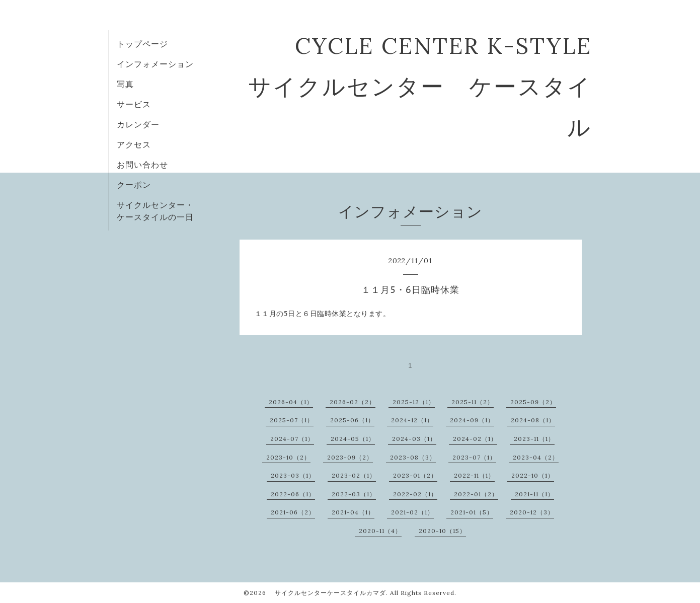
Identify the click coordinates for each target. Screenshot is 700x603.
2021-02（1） (412, 512)
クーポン (134, 185)
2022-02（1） (415, 494)
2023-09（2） (350, 457)
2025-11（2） (473, 402)
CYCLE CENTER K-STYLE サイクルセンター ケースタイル (432, 86)
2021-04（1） (353, 512)
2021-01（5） (472, 512)
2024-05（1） (353, 439)
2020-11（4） (380, 531)
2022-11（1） (474, 475)
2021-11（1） (534, 494)
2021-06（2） (293, 512)
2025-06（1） (352, 420)
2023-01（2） (415, 475)
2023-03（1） (293, 475)
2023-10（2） (288, 457)
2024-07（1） (292, 439)
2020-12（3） (532, 512)
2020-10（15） (442, 531)
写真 (125, 84)
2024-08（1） (533, 420)
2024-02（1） (475, 439)
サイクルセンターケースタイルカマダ (327, 593)
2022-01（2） (476, 494)
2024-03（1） (414, 439)
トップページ (142, 44)
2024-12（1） (412, 420)
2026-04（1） (291, 402)
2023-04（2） (536, 457)
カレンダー (138, 124)
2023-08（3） (413, 457)
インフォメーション (155, 64)
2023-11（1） (534, 439)
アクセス (134, 144)
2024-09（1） (472, 420)
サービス (134, 104)
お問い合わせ (142, 165)
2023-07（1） (474, 457)
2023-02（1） (354, 475)
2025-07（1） (292, 420)
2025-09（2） (533, 402)
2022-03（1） (354, 494)
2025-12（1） (414, 402)
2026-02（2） (353, 402)
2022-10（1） (533, 475)
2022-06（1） (293, 494)
